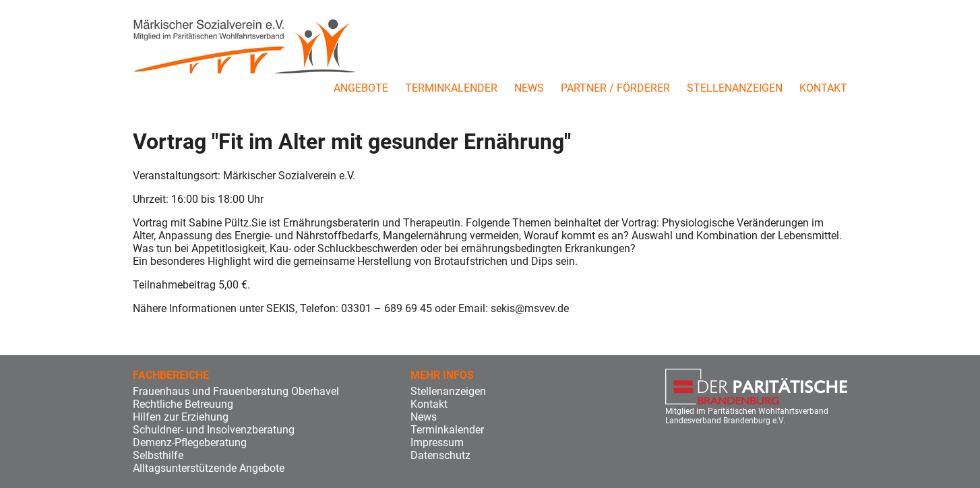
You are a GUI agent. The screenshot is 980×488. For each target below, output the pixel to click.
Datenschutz (440, 455)
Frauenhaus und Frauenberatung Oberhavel (236, 391)
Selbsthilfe (158, 455)
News (529, 88)
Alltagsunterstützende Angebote (209, 468)
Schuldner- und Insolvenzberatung (214, 430)
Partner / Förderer (615, 88)
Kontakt (823, 88)
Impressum (437, 443)
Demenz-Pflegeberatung (190, 443)
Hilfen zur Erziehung (181, 417)
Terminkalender (451, 88)
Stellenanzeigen (735, 88)
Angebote (361, 88)
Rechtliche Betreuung (183, 404)
